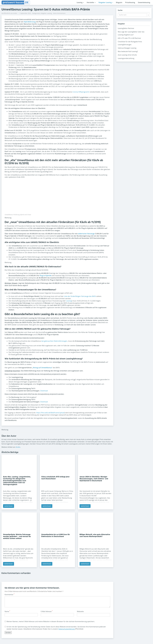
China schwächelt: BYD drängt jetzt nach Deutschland (55, 478)
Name (7, 611)
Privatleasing (130, 2)
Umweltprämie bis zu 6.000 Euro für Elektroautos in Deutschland (56, 536)
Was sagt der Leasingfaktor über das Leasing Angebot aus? (131, 33)
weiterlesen (9, 506)
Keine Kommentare (59, 13)
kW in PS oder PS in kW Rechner (129, 38)
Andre (15, 13)
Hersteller (91, 2)
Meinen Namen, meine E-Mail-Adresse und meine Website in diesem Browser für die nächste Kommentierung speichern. (50, 621)
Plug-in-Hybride (46, 276)
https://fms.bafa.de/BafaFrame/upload (50, 413)
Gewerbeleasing (144, 2)
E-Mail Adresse (47, 611)
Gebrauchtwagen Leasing (127, 48)
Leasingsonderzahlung (126, 58)
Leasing (80, 2)
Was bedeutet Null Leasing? (128, 51)
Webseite (80, 611)
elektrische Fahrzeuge (86, 234)
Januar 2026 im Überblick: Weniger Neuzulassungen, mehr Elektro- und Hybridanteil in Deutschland (94, 479)
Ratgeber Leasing (106, 2)
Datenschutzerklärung (67, 629)
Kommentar (10, 595)
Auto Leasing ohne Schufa (127, 55)
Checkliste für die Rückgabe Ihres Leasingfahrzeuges (130, 43)
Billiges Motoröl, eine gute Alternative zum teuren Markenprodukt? (95, 536)
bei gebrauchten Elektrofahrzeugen (54, 341)
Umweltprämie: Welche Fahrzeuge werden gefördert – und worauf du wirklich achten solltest (17, 537)
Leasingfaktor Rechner (126, 28)
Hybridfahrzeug (30, 22)
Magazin (119, 2)
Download (44, 391)
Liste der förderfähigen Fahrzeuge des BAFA (80, 296)
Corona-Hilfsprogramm (81, 92)
